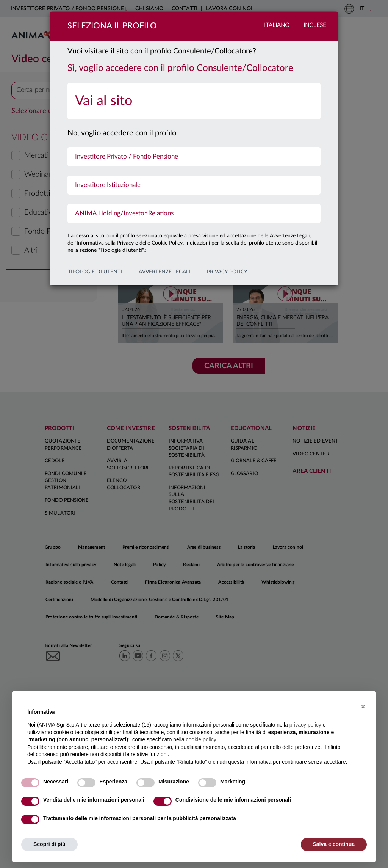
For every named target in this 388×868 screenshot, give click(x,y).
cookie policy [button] (201, 739)
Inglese (315, 25)
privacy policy (227, 272)
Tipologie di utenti (95, 272)
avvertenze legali (164, 272)
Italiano (277, 25)
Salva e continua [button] (334, 844)
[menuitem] (194, 101)
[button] (363, 706)
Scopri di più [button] (49, 844)
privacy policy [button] (305, 725)
